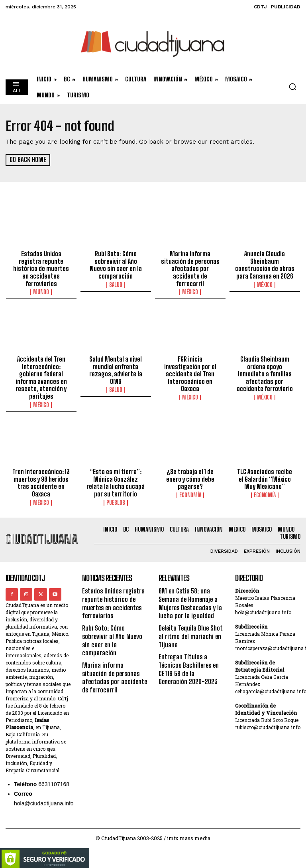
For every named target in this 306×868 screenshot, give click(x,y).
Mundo (41, 291)
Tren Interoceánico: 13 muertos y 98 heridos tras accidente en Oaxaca (41, 480)
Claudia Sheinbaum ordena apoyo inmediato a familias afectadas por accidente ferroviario (265, 372)
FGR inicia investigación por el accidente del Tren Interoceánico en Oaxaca (190, 372)
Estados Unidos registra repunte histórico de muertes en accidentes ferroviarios (41, 268)
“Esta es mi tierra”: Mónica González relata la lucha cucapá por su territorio (116, 480)
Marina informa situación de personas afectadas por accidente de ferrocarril (190, 268)
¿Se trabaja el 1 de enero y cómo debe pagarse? (190, 476)
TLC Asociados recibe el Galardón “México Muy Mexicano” (265, 476)
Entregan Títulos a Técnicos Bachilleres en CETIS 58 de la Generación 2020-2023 (190, 660)
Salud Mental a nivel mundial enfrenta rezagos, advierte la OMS (116, 368)
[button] (292, 87)
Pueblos (116, 499)
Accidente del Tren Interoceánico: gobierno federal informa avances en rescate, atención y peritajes (41, 376)
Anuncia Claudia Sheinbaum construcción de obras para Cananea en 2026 (265, 265)
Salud (116, 284)
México (190, 291)
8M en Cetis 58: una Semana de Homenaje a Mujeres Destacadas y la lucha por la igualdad (189, 598)
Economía (190, 492)
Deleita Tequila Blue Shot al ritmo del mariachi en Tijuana (190, 629)
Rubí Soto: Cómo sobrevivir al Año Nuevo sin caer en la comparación (116, 265)
